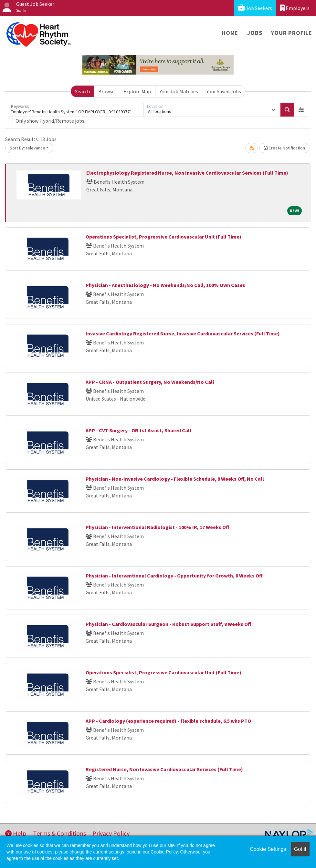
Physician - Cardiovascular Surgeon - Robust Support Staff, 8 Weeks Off (169, 624)
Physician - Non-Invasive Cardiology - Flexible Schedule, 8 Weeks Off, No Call (175, 479)
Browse (106, 91)
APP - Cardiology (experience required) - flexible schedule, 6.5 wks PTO (168, 721)
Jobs (255, 33)
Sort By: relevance (27, 148)
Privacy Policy (111, 833)
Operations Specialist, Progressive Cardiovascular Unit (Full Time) (163, 237)
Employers (295, 8)
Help (16, 833)
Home (230, 33)
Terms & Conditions (59, 833)
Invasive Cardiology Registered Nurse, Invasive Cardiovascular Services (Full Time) (183, 333)
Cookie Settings (268, 849)
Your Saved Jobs (224, 91)
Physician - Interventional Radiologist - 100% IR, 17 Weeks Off (158, 527)
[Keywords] (76, 110)
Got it (300, 849)
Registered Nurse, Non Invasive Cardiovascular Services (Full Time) (164, 769)
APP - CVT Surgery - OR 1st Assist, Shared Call (138, 430)
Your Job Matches (179, 91)
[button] (301, 110)
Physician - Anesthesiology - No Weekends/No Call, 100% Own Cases (165, 285)
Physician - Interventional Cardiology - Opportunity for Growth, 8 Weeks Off (174, 576)
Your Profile (292, 33)
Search (82, 91)
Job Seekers (255, 8)
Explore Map (137, 91)
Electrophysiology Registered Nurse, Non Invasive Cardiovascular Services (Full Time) (187, 173)
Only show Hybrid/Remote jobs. (50, 121)
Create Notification (284, 148)
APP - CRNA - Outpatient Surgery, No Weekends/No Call (150, 382)
